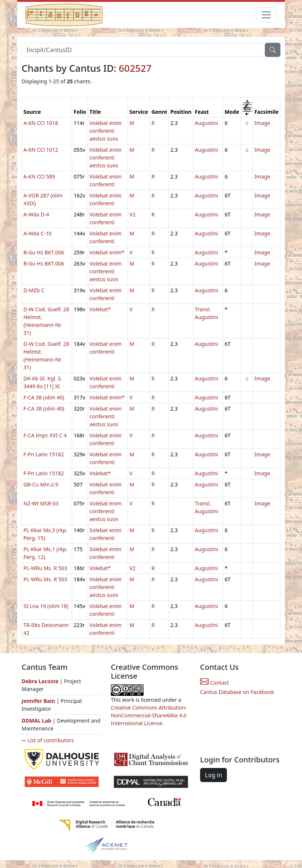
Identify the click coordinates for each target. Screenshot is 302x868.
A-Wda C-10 (38, 233)
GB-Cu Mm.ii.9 (41, 484)
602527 (135, 68)
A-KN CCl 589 (39, 176)
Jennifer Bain (39, 701)
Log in (213, 775)
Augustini (207, 123)
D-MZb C (34, 290)
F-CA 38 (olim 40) (44, 397)
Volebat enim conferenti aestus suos (106, 131)
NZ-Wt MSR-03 (41, 503)
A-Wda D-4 (36, 214)
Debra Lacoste (40, 681)
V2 (132, 214)
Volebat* (100, 309)
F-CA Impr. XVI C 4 (45, 435)
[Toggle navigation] (266, 15)
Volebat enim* (107, 252)
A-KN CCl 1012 (41, 150)
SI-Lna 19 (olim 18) (46, 606)
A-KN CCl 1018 (41, 123)
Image (262, 123)
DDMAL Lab (36, 721)
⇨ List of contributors (48, 740)
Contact (214, 683)
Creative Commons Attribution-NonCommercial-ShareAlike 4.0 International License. (149, 715)
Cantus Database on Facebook (237, 692)
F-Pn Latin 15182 (44, 454)
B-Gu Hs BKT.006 (44, 252)
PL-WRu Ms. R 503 (45, 568)
